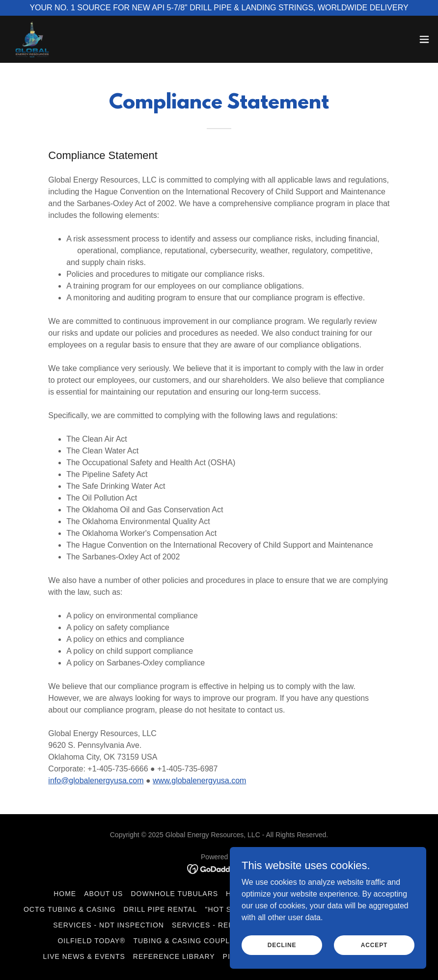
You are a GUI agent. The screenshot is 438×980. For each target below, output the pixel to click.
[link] (32, 39)
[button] (424, 39)
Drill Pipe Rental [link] (161, 909)
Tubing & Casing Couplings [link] (191, 941)
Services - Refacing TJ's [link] (223, 925)
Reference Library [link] (174, 956)
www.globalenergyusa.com (199, 781)
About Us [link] (103, 894)
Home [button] (65, 894)
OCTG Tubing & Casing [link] (70, 909)
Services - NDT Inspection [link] (109, 925)
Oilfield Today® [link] (91, 941)
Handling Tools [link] (260, 894)
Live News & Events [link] (84, 956)
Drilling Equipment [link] (343, 894)
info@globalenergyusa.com (96, 781)
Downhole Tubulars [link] (174, 894)
